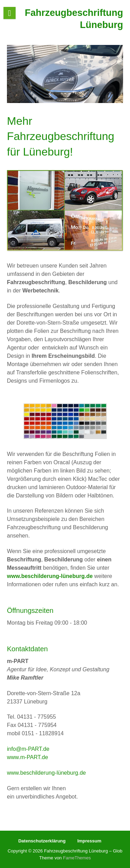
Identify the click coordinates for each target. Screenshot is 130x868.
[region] (65, 74)
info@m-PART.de (28, 749)
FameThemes (77, 858)
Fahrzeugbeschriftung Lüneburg (74, 19)
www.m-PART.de (28, 757)
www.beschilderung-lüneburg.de (46, 773)
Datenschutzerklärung (42, 841)
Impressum (89, 841)
